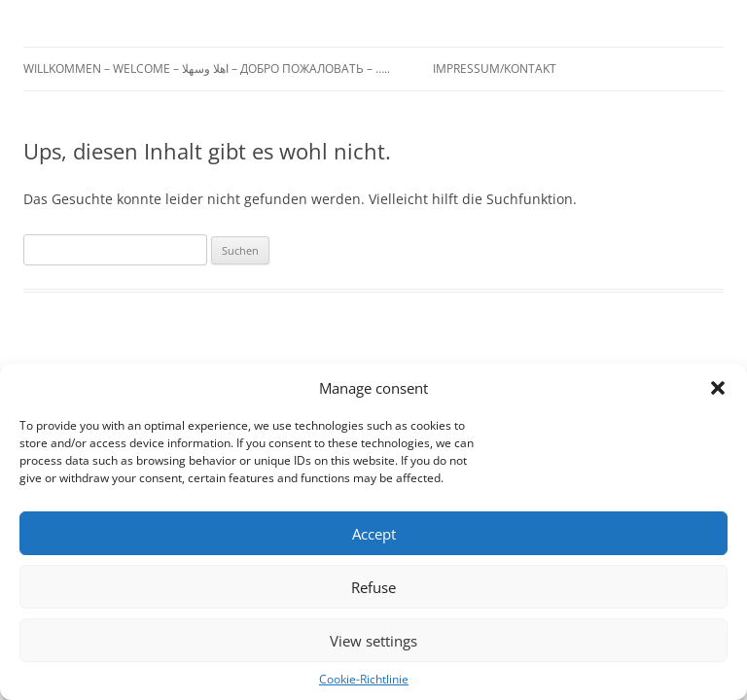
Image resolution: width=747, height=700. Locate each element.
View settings (373, 641)
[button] (718, 388)
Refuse (373, 587)
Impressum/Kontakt (495, 69)
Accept (374, 534)
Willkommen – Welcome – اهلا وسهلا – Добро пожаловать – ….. (207, 69)
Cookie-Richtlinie (364, 679)
